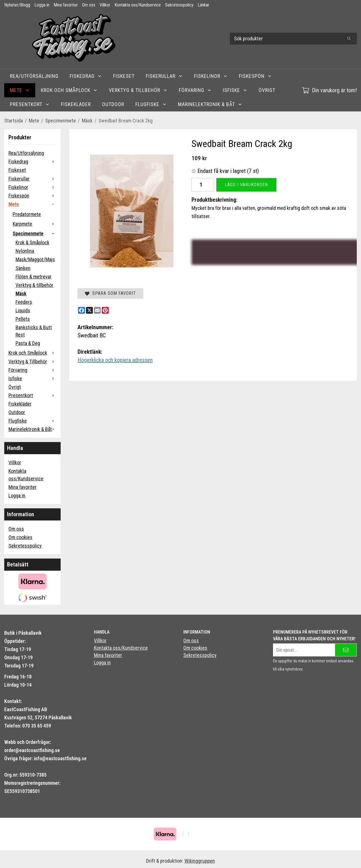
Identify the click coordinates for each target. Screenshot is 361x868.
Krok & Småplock (32, 242)
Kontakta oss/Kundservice (138, 5)
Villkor (105, 5)
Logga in (42, 5)
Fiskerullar (164, 76)
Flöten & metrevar (34, 277)
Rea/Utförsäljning (34, 76)
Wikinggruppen (200, 861)
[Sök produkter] (286, 39)
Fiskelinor (211, 76)
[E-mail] (97, 310)
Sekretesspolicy (179, 5)
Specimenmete (35, 233)
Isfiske (235, 90)
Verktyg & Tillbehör (138, 90)
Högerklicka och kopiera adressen (115, 360)
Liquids (23, 310)
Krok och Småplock (69, 90)
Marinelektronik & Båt (210, 104)
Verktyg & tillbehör (34, 285)
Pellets (23, 319)
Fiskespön (255, 76)
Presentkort (30, 104)
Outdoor (113, 104)
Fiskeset (124, 76)
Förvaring (195, 90)
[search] (349, 39)
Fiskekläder (76, 104)
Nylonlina (25, 251)
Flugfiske (151, 104)
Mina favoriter (66, 5)
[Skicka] (346, 650)
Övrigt (267, 90)
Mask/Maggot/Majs (35, 259)
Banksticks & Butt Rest (34, 331)
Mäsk (21, 294)
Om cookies (20, 537)
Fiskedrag (86, 76)
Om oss (89, 5)
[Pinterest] (105, 310)
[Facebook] (82, 310)
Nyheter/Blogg (17, 5)
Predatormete (27, 214)
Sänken (23, 268)
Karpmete (35, 224)
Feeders (24, 302)
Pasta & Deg (28, 343)
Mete (20, 90)
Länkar (203, 5)
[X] (89, 310)
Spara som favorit (110, 293)
